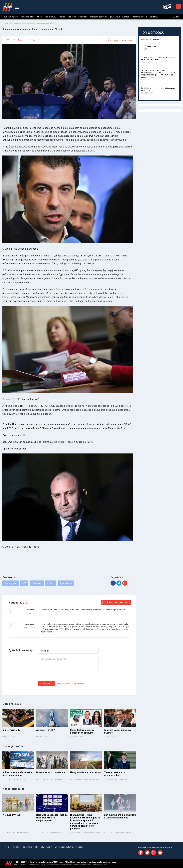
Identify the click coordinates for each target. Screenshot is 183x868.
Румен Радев (66, 583)
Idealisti (9, 863)
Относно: (72, 17)
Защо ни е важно (10, 17)
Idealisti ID (154, 17)
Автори (177, 17)
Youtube (160, 853)
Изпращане (46, 683)
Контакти (17, 847)
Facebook (141, 853)
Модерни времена (99, 17)
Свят (40, 17)
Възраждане (11, 583)
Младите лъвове (139, 17)
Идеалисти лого (7, 7)
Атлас (62, 17)
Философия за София (119, 17)
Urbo (36, 847)
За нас (8, 847)
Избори (51, 583)
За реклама (28, 847)
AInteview (83, 17)
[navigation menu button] (17, 7)
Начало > (6, 24)
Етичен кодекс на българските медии (69, 847)
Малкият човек (28, 17)
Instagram (154, 853)
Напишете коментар (117, 602)
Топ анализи (50, 17)
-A (38, 40)
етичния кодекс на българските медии (101, 862)
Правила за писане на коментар (71, 683)
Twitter (147, 853)
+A (33, 40)
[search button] (178, 6)
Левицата (37, 583)
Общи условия (46, 847)
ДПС (24, 583)
